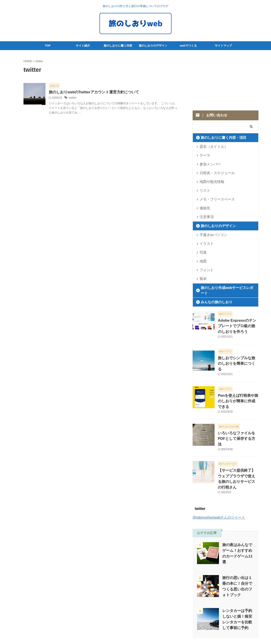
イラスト (205, 244)
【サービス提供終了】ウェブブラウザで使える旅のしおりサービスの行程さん (238, 448)
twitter (72, 98)
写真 (202, 252)
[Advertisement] (226, 80)
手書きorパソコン (210, 235)
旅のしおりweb (136, 630)
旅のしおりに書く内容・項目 (219, 138)
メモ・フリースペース (213, 199)
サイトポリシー (125, 615)
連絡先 (203, 208)
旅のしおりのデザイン (153, 46)
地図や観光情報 (209, 182)
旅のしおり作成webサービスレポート (224, 288)
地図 (202, 261)
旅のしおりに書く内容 (118, 46)
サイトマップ (223, 46)
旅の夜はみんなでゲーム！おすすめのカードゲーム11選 (237, 516)
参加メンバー (208, 164)
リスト (203, 190)
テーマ (203, 155)
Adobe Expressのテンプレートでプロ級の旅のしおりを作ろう (238, 320)
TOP (48, 46)
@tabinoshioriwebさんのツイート (219, 483)
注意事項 (205, 217)
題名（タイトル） (211, 147)
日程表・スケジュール (213, 173)
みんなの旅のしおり (213, 297)
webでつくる (188, 46)
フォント (205, 270)
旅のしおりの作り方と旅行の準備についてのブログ (135, 624)
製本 (202, 279)
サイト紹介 (83, 46)
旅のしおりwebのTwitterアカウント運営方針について (91, 92)
